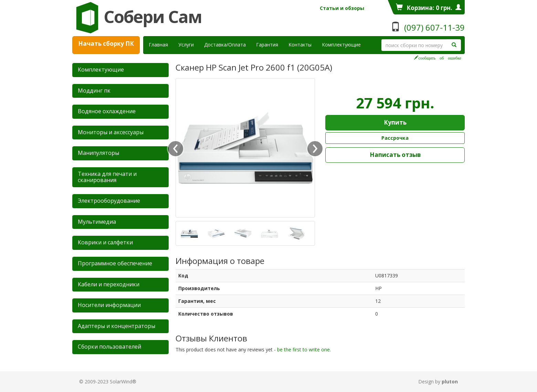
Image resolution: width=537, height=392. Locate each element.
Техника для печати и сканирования (107, 177)
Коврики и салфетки (105, 242)
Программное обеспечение (115, 263)
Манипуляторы (98, 153)
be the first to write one (303, 349)
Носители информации (109, 305)
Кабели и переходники (109, 284)
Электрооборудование (109, 201)
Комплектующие (341, 45)
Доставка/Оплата (225, 45)
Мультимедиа (97, 222)
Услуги (189, 44)
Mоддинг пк (94, 91)
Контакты (300, 45)
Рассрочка (395, 138)
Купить (395, 122)
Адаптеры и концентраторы (117, 326)
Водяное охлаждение (107, 111)
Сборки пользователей (109, 347)
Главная (158, 45)
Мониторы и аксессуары (111, 132)
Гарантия (267, 45)
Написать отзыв (395, 155)
